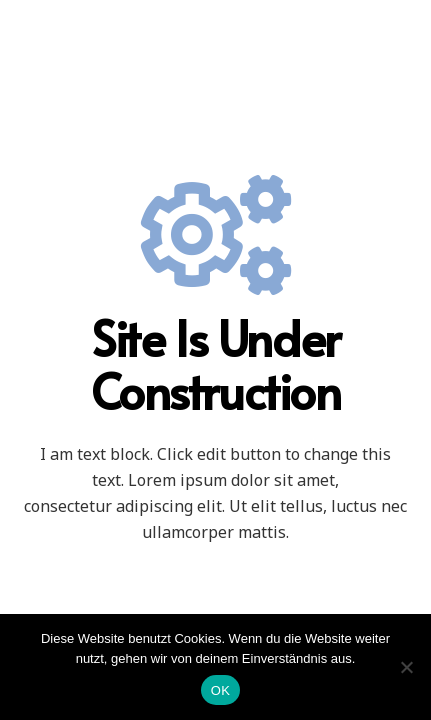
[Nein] (406, 667)
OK (220, 690)
